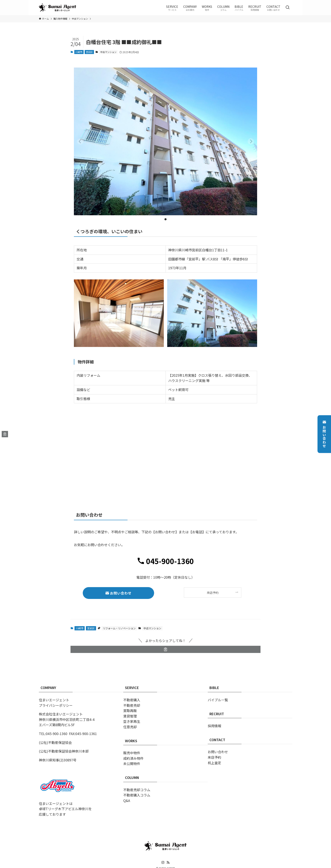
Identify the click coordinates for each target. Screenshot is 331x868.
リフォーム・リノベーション (119, 628)
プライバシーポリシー (56, 705)
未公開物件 (132, 764)
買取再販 (130, 711)
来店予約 (214, 757)
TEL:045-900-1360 (53, 734)
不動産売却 (132, 705)
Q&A (127, 800)
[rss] (168, 863)
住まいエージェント (54, 700)
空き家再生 (132, 721)
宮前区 (89, 52)
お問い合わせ (324, 434)
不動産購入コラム (137, 795)
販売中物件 (132, 753)
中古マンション (108, 52)
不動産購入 (132, 700)
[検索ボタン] (288, 8)
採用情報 (214, 726)
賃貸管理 (130, 716)
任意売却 (130, 727)
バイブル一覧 (218, 700)
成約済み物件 (133, 758)
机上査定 (214, 763)
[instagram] (163, 863)
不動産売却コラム (137, 790)
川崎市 (79, 52)
